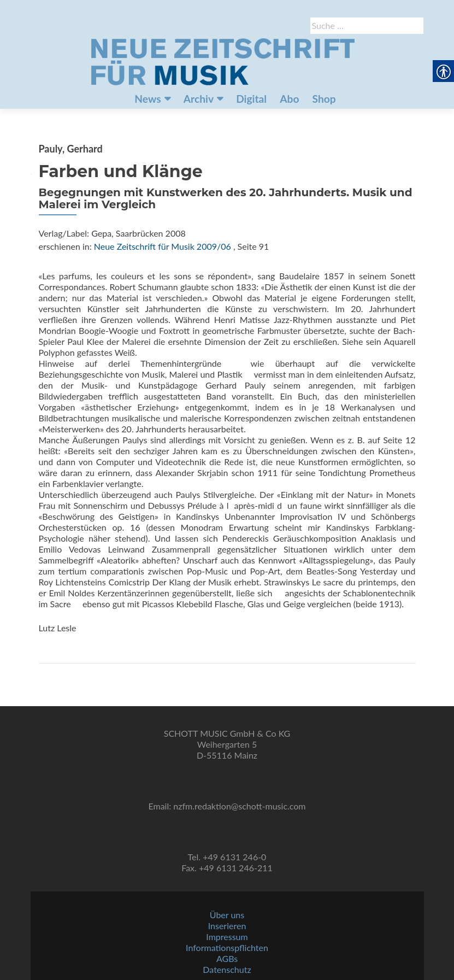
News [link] (148, 99)
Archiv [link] (199, 99)
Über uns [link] (227, 915)
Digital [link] (251, 99)
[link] (223, 61)
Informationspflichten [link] (227, 947)
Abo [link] (289, 99)
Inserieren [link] (227, 926)
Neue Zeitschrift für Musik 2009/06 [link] (163, 246)
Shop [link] (324, 99)
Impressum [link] (227, 937)
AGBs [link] (227, 958)
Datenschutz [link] (227, 969)
